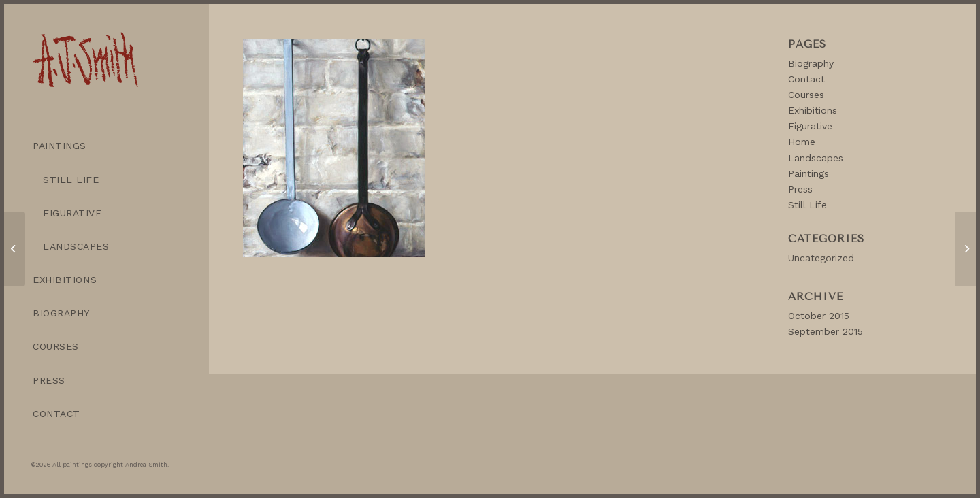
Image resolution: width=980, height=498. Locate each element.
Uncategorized (821, 258)
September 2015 (826, 331)
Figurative (810, 126)
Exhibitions (813, 110)
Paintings (808, 173)
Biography (811, 63)
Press (800, 189)
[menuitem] (106, 146)
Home (802, 142)
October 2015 (819, 316)
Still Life (807, 205)
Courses (806, 95)
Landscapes (816, 158)
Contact (806, 79)
